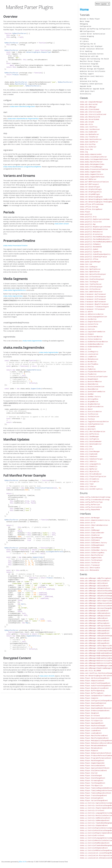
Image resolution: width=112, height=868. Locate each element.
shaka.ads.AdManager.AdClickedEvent (95, 581)
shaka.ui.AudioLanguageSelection (93, 317)
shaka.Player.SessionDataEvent (93, 766)
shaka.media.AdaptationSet (91, 154)
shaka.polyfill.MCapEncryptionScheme (95, 227)
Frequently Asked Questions (91, 84)
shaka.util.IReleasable (89, 570)
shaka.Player (85, 212)
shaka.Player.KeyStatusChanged (93, 726)
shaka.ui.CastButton (88, 319)
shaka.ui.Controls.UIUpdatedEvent (94, 825)
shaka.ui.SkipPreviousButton (92, 407)
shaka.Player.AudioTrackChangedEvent (95, 683)
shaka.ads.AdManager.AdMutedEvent (94, 618)
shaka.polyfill (86, 214)
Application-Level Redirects (92, 76)
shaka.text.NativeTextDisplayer (93, 274)
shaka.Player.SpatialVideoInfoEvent (95, 768)
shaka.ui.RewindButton (89, 389)
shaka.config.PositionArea (91, 507)
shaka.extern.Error (88, 523)
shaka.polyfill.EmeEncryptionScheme (95, 219)
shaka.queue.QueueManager (90, 262)
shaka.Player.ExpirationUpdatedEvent (95, 718)
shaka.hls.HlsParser (88, 147)
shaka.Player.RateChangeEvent (92, 761)
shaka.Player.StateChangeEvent (93, 778)
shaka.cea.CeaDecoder (89, 132)
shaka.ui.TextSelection (89, 417)
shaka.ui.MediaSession (89, 359)
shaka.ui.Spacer (86, 409)
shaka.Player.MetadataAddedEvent (93, 746)
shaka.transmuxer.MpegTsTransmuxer (94, 304)
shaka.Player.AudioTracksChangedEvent (96, 686)
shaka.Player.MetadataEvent (91, 748)
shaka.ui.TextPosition (89, 414)
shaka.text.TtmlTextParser (91, 284)
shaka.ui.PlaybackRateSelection (93, 372)
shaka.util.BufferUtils (89, 434)
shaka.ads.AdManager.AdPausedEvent (94, 621)
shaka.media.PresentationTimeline (15, 244)
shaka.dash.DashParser (89, 142)
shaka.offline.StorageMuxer (91, 209)
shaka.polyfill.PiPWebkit (90, 244)
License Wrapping (87, 36)
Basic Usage (85, 21)
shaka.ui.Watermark (88, 429)
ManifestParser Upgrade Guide (92, 89)
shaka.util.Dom (86, 447)
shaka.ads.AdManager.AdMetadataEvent (95, 613)
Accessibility (86, 94)
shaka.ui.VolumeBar (88, 427)
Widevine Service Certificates (93, 71)
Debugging (84, 24)
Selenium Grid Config (89, 81)
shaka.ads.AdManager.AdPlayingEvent (95, 623)
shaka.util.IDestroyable (90, 568)
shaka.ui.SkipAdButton (89, 402)
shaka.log (84, 152)
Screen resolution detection (92, 49)
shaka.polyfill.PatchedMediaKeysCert (95, 239)
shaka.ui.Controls (87, 329)
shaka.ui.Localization (89, 354)
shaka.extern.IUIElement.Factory (93, 543)
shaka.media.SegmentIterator (92, 174)
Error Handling (86, 51)
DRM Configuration (87, 31)
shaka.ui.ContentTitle (89, 324)
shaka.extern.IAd (87, 528)
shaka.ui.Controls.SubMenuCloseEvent (95, 818)
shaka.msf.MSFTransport (89, 184)
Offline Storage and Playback (92, 69)
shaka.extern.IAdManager (90, 530)
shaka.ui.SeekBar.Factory (90, 397)
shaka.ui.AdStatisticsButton (92, 314)
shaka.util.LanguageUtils (90, 464)
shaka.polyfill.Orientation (91, 234)
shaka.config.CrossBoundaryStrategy (95, 500)
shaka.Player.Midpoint (89, 751)
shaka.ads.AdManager (88, 107)
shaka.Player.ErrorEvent (90, 716)
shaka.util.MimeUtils (89, 467)
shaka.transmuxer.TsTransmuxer (93, 309)
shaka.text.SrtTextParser (90, 277)
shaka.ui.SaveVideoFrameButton (93, 392)
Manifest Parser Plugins (90, 61)
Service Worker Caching (89, 66)
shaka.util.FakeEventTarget (91, 459)
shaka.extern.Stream (62, 222)
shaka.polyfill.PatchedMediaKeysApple (96, 237)
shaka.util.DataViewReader (91, 442)
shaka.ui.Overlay (87, 367)
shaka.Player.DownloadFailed (92, 706)
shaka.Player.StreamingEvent (92, 781)
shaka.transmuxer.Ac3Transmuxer (93, 297)
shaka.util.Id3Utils (88, 462)
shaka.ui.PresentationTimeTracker (94, 377)
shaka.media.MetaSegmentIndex (92, 164)
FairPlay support (87, 74)
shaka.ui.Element (87, 334)
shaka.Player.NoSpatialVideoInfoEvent (96, 753)
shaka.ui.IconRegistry (89, 352)
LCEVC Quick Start (87, 91)
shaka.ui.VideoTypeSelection (92, 424)
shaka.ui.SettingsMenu (89, 399)
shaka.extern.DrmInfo (47, 671)
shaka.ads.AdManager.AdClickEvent (94, 583)
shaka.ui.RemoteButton (89, 384)
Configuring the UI (88, 44)
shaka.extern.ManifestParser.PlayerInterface (23, 118)
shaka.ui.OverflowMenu (89, 364)
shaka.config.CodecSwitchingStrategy (95, 497)
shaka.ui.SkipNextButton (90, 404)
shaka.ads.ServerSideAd (89, 119)
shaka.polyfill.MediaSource (91, 232)
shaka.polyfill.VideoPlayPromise (93, 257)
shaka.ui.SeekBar (87, 394)
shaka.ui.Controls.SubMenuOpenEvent (95, 821)
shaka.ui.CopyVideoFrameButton (93, 332)
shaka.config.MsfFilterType (91, 502)
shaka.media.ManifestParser (91, 162)
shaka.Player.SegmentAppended (92, 763)
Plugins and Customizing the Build (94, 59)
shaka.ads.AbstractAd (89, 104)
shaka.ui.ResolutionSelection (92, 387)
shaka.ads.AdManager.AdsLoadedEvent (95, 638)
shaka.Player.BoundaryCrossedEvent (94, 688)
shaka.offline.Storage (89, 207)
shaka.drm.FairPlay (88, 144)
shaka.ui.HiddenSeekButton (91, 347)
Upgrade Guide (86, 86)
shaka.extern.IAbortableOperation (94, 525)
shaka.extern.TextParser (90, 563)
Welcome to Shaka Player (90, 19)
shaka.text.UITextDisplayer (91, 287)
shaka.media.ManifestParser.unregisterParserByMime (22, 165)
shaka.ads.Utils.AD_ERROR (90, 671)
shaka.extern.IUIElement (90, 540)
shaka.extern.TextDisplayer (91, 560)
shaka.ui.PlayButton (88, 374)
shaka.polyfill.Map (88, 224)
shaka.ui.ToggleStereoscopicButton (94, 422)
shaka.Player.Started (89, 773)
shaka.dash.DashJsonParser (91, 139)
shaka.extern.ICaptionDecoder (92, 533)
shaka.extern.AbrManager (90, 518)
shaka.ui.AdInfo (86, 312)
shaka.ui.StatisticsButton (91, 412)
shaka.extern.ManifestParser (92, 555)
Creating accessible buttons (92, 54)
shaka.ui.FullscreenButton (91, 339)
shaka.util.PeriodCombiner (91, 474)
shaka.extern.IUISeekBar (90, 548)
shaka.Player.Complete (89, 698)
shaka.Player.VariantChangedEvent (94, 801)
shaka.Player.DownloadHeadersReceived (96, 708)
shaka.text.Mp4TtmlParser (90, 269)
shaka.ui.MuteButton (88, 362)
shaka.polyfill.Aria (88, 217)
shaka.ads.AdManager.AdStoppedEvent (95, 643)
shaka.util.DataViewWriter (91, 444)
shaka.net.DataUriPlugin (90, 187)
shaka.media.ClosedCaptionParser (93, 157)
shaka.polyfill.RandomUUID (91, 247)
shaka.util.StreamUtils (89, 479)
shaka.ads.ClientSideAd (89, 109)
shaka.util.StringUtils (89, 481)
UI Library (84, 41)
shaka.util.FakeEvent (89, 457)
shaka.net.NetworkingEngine (91, 197)
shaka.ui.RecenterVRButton (91, 382)
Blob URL (83, 79)
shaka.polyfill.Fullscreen (91, 222)
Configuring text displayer (91, 46)
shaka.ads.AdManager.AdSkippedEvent (95, 633)
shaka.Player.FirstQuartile (91, 721)
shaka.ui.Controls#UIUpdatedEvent (94, 848)
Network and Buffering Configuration (95, 29)
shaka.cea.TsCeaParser (89, 137)
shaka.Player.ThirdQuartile (91, 786)
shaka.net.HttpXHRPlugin (90, 194)
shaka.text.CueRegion (89, 267)
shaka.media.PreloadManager (91, 167)
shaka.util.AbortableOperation (93, 432)
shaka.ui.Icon (86, 349)
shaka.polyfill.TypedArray (91, 252)
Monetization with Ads (89, 56)
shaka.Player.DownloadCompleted (93, 703)
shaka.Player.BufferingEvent (92, 693)
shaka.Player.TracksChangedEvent (93, 796)
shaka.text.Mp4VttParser (90, 272)
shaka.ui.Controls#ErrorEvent (92, 835)
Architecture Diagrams (89, 64)
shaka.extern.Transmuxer (90, 565)
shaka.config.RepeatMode (90, 510)
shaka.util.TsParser (88, 486)
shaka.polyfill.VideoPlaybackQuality (95, 254)
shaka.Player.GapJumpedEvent (92, 723)
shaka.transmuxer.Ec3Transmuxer (93, 299)
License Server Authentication (93, 34)
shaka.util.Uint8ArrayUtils (91, 489)
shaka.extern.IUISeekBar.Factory (93, 550)
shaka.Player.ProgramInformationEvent (96, 758)
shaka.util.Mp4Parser (89, 469)
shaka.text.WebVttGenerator (91, 292)
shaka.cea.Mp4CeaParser (89, 134)
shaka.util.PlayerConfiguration (93, 477)
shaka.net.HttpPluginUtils (91, 192)
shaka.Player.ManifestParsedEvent (94, 736)
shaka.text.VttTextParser (90, 289)
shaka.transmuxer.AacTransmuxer (93, 294)
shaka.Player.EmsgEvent (89, 713)
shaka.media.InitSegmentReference (94, 159)
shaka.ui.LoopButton (88, 357)
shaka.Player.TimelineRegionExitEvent (96, 793)
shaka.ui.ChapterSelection (91, 322)
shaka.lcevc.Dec (86, 149)
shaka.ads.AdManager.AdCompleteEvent (95, 588)
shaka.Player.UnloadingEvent (92, 798)
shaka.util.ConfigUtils (89, 439)
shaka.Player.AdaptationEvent (92, 681)
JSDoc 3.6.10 (23, 862)
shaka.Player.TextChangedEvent (93, 783)
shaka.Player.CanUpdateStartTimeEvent (96, 696)
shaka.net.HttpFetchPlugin (91, 189)
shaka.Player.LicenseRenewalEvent (94, 728)
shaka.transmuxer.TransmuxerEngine (94, 307)
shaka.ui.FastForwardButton (91, 337)
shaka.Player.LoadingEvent (91, 733)
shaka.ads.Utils (86, 124)
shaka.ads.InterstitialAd (90, 112)
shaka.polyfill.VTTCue (89, 259)
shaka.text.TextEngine (89, 282)
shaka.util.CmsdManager (89, 437)
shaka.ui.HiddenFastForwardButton (94, 342)
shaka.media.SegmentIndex (13, 294)
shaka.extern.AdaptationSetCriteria (95, 520)
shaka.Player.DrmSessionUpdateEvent (95, 711)
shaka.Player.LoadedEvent (90, 731)
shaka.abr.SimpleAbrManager (91, 102)
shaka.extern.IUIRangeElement (92, 545)
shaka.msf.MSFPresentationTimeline (94, 182)
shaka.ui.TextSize (87, 419)
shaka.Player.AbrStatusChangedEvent (95, 678)
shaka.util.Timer (87, 484)
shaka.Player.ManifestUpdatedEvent (94, 738)
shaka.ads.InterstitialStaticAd (93, 114)
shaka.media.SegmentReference (15, 288)
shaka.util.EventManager (90, 452)
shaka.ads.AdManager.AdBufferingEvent (96, 578)
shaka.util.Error (87, 449)
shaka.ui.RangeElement (89, 379)
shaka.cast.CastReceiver (90, 129)
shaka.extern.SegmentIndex (91, 558)
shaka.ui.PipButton (88, 369)
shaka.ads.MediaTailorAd (90, 117)
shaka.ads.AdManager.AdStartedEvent (95, 641)
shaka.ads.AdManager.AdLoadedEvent (94, 611)
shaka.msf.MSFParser (88, 179)
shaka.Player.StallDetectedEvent (93, 771)
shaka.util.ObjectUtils (89, 472)
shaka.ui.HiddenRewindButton (92, 344)
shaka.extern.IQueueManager (91, 538)
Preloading (84, 39)
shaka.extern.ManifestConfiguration (22, 106)
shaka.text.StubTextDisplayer (92, 279)
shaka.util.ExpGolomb (89, 454)
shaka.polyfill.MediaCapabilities (94, 229)
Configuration (86, 26)
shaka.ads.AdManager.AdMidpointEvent (95, 616)
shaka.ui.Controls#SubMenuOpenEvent (95, 843)
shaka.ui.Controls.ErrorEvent (92, 811)
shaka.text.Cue (86, 264)
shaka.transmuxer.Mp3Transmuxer (93, 302)
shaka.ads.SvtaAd (87, 122)
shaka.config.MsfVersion (90, 505)
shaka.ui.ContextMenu (89, 327)
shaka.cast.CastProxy (89, 127)
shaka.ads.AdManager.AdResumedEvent (95, 631)
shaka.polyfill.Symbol (89, 249)
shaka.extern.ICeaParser (90, 535)
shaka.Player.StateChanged (91, 776)
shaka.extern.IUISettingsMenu (92, 553)
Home (84, 9)
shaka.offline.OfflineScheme (92, 204)
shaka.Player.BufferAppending (92, 691)
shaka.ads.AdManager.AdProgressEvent (95, 626)
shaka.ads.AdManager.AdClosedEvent (94, 586)
